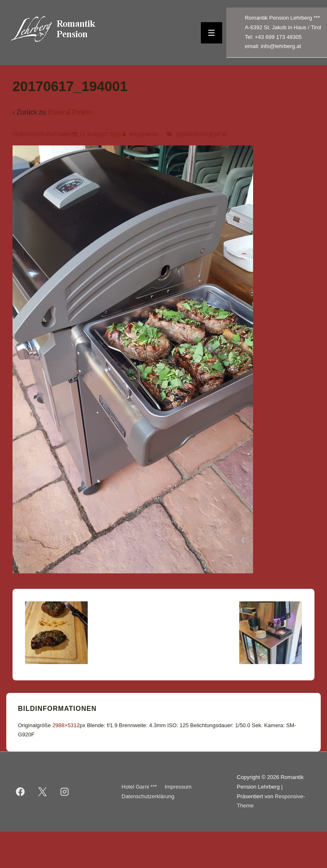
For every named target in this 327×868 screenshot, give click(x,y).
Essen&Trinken (70, 112)
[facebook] (20, 792)
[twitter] (43, 792)
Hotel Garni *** (139, 787)
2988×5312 (66, 725)
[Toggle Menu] (212, 33)
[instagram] (65, 792)
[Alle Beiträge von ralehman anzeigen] (141, 135)
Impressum (178, 787)
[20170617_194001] (100, 135)
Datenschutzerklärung (148, 796)
